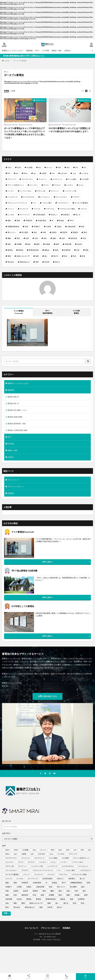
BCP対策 (46, 51)
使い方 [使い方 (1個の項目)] (78, 215)
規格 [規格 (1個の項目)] (57, 250)
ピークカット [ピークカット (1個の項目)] (45, 197)
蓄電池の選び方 (40, 100)
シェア (29, 977)
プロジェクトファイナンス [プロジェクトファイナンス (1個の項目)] (17, 203)
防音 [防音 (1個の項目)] (84, 256)
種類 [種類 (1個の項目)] (38, 244)
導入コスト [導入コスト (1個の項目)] (12, 232)
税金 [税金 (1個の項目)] (29, 244)
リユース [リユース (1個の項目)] (84, 209)
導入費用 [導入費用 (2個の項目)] (25, 232)
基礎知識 (29, 51)
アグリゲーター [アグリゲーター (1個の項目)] (27, 179)
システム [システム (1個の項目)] (70, 185)
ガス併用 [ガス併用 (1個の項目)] (85, 179)
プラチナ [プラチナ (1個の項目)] (76, 197)
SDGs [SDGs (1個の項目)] (26, 173)
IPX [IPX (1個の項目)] (9, 173)
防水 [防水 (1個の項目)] (66, 256)
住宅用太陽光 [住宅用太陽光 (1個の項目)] (40, 215)
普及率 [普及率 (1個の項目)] (65, 232)
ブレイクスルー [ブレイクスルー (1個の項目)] (62, 197)
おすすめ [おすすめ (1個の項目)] (64, 173)
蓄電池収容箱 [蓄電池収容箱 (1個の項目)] (34, 250)
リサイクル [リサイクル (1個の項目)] (50, 209)
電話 (67, 977)
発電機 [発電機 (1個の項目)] (19, 244)
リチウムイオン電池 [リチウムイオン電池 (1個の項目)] (67, 209)
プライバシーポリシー (16, 487)
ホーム (10, 977)
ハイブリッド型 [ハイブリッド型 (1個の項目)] (71, 191)
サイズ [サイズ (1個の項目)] (46, 185)
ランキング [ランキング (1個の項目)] (24, 209)
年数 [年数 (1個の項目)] (44, 232)
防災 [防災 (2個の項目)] (75, 256)
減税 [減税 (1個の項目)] (54, 238)
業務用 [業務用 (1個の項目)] (75, 232)
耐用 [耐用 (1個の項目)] (57, 244)
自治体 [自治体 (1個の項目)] (79, 244)
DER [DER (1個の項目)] (59, 167)
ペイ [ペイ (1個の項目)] (35, 203)
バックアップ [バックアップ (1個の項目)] (13, 197)
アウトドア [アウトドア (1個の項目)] (12, 179)
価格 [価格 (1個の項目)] (9, 221)
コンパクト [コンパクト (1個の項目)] (34, 185)
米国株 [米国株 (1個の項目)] (48, 244)
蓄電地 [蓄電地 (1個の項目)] (10, 250)
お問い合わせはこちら (47, 696)
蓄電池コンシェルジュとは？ (13, 51)
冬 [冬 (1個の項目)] (53, 221)
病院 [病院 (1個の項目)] (9, 244)
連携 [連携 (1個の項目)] (37, 256)
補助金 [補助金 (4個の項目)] (47, 250)
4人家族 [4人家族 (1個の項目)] (30, 167)
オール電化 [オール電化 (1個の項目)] (72, 179)
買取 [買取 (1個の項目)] (87, 250)
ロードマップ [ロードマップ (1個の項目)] (25, 215)
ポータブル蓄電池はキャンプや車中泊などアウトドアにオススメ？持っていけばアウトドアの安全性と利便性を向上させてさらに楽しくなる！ (24, 133)
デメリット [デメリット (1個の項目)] (55, 191)
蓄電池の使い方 (13, 403)
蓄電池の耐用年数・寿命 (17, 424)
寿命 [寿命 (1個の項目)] (83, 227)
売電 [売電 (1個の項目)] (26, 227)
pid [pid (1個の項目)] (17, 173)
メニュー (47, 977)
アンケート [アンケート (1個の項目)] (43, 179)
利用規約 (11, 493)
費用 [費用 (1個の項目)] (9, 256)
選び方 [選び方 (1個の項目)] (56, 256)
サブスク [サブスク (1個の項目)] (57, 185)
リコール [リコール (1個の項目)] (37, 209)
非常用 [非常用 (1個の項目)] (47, 262)
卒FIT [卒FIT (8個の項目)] (72, 221)
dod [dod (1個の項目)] (68, 167)
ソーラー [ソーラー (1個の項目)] (11, 191)
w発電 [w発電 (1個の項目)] (44, 173)
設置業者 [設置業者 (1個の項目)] (67, 250)
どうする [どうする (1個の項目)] (85, 173)
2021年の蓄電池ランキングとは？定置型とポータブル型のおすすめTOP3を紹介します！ (69, 130)
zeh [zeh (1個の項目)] (53, 173)
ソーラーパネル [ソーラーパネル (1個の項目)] (26, 191)
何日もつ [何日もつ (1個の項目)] (54, 215)
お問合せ (68, 51)
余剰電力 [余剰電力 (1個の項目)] (66, 215)
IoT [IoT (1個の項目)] (85, 167)
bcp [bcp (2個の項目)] (39, 167)
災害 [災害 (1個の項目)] (63, 238)
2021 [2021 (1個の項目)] (10, 167)
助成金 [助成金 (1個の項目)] (62, 221)
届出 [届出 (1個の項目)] (35, 232)
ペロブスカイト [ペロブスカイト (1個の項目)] (63, 203)
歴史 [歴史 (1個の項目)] (18, 238)
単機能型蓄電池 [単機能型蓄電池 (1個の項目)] (13, 227)
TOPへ (85, 977)
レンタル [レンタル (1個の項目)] (11, 215)
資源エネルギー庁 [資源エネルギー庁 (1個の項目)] (23, 256)
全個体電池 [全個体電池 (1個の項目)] (42, 221)
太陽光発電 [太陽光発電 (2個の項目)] (71, 227)
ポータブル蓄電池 (20, 61)
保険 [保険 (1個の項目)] (18, 221)
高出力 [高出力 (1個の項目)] (57, 262)
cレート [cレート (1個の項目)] (49, 167)
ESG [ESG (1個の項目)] (77, 167)
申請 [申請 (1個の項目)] (84, 238)
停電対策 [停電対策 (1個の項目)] (29, 221)
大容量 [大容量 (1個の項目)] (48, 227)
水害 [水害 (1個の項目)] (36, 238)
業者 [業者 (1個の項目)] (85, 232)
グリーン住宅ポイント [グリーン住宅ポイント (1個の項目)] (16, 185)
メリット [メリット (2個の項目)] (11, 209)
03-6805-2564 (50, 937)
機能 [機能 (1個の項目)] (9, 238)
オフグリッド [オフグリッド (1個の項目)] (57, 179)
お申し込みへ (47, 562)
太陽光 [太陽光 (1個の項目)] (59, 227)
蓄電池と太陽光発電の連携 (17, 430)
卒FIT (37, 51)
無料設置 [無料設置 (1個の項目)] (74, 238)
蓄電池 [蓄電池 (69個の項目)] (21, 250)
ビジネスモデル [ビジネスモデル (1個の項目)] (29, 197)
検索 (6, 913)
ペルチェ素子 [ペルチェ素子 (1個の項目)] (47, 203)
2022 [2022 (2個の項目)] (19, 167)
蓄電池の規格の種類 (15, 417)
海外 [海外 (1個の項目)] (45, 238)
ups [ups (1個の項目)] (35, 173)
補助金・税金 (57, 51)
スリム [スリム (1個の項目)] (81, 185)
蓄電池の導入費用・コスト (17, 410)
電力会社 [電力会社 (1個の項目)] (11, 262)
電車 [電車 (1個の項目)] (37, 262)
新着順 (7, 91)
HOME (7, 61)
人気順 (13, 91)
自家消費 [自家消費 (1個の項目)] (68, 244)
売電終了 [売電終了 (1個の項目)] (37, 227)
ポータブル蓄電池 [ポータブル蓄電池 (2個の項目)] (81, 203)
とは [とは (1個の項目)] (74, 173)
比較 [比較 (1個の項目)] (27, 238)
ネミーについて (13, 480)
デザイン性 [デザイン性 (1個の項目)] (41, 191)
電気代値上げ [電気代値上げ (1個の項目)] (25, 262)
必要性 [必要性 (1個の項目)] (54, 232)
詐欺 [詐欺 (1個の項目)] (78, 250)
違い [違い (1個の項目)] (46, 256)
